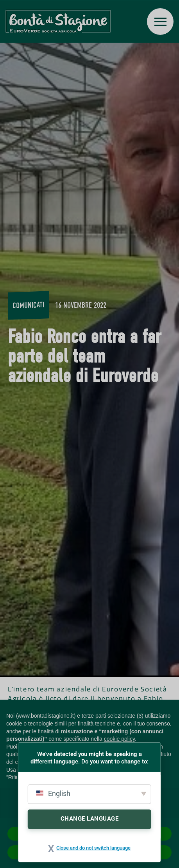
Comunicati (28, 305)
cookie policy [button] (119, 739)
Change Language (90, 818)
